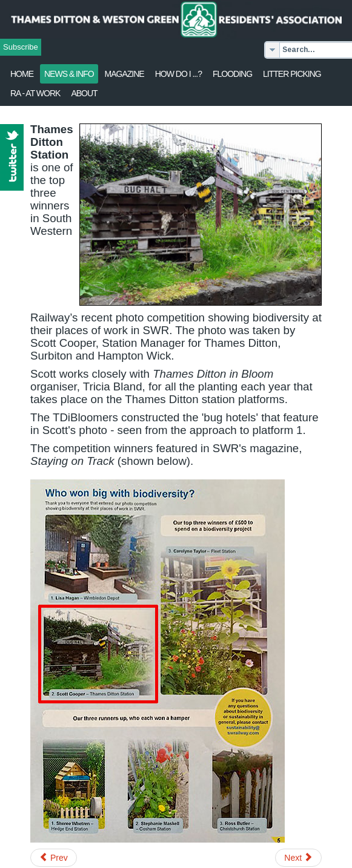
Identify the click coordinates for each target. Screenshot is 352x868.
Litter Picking (292, 74)
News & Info (69, 74)
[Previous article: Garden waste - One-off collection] (54, 858)
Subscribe (21, 47)
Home (22, 74)
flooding (232, 74)
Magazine (125, 74)
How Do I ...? (178, 74)
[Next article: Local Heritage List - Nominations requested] (298, 858)
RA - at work (35, 93)
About (84, 93)
